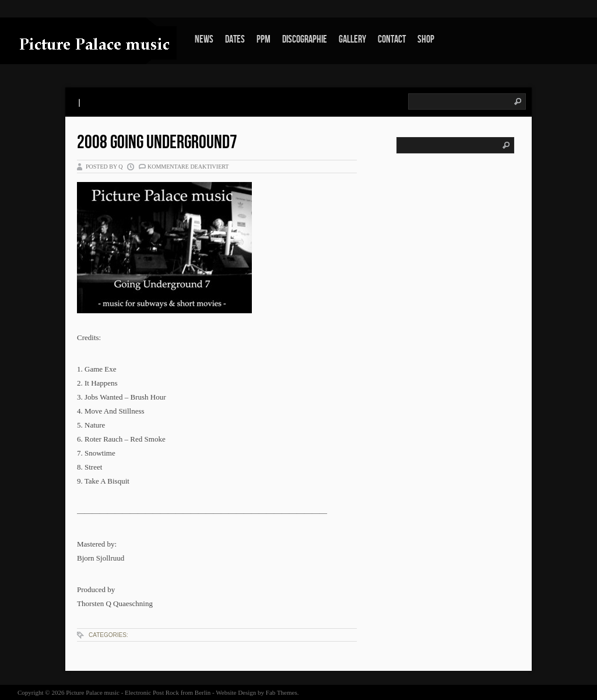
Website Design (236, 692)
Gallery (352, 39)
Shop (426, 39)
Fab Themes (282, 692)
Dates (235, 39)
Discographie (305, 39)
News (204, 39)
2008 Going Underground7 (157, 143)
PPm (264, 39)
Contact (392, 39)
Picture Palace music (93, 692)
